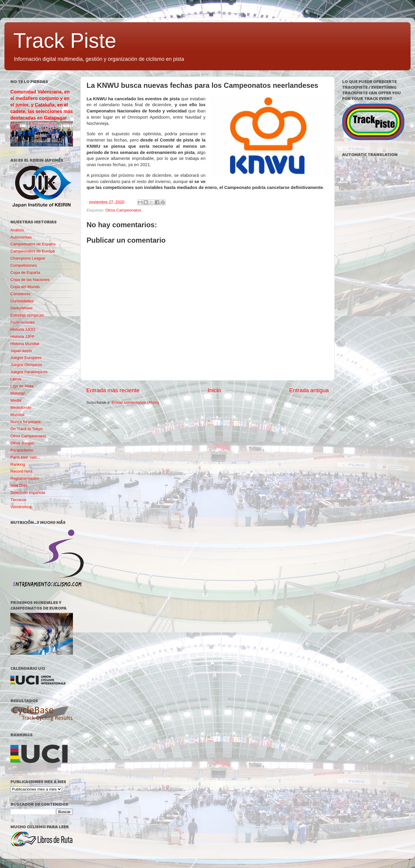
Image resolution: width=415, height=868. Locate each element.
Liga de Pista (22, 386)
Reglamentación (25, 478)
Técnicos (18, 500)
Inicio (214, 390)
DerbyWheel (21, 308)
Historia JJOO (23, 329)
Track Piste (65, 41)
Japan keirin (21, 351)
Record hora (21, 471)
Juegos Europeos (26, 358)
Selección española (28, 493)
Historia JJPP (22, 337)
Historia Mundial (25, 344)
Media (16, 400)
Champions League (28, 258)
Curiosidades (22, 301)
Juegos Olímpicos (26, 365)
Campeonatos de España (33, 244)
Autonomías (21, 237)
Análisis (17, 230)
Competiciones (24, 265)
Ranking (18, 464)
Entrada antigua (309, 390)
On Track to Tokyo (27, 429)
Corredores (20, 294)
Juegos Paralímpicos (29, 372)
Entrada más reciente (113, 390)
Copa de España (25, 272)
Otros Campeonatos (123, 210)
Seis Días (19, 485)
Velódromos (21, 507)
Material (17, 393)
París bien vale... (25, 457)
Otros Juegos (22, 443)
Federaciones (23, 322)
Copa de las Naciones (30, 280)
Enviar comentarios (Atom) (135, 402)
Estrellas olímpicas (27, 315)
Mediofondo (21, 407)
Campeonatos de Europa (33, 251)
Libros (16, 379)
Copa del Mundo (25, 287)
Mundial (17, 415)
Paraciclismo (22, 450)
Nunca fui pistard (25, 422)
